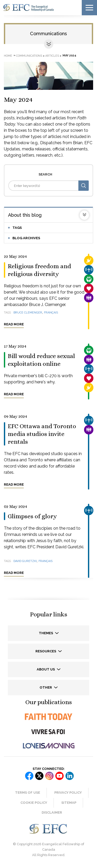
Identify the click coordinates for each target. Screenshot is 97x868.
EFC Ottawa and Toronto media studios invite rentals (42, 434)
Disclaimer (52, 812)
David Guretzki (25, 561)
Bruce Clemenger (28, 313)
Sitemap (69, 803)
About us (46, 669)
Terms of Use (28, 793)
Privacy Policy (68, 793)
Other (46, 687)
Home (8, 56)
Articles (52, 56)
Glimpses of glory (32, 516)
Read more (14, 324)
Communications (48, 34)
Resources (46, 651)
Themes (46, 633)
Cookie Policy (34, 803)
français (51, 313)
